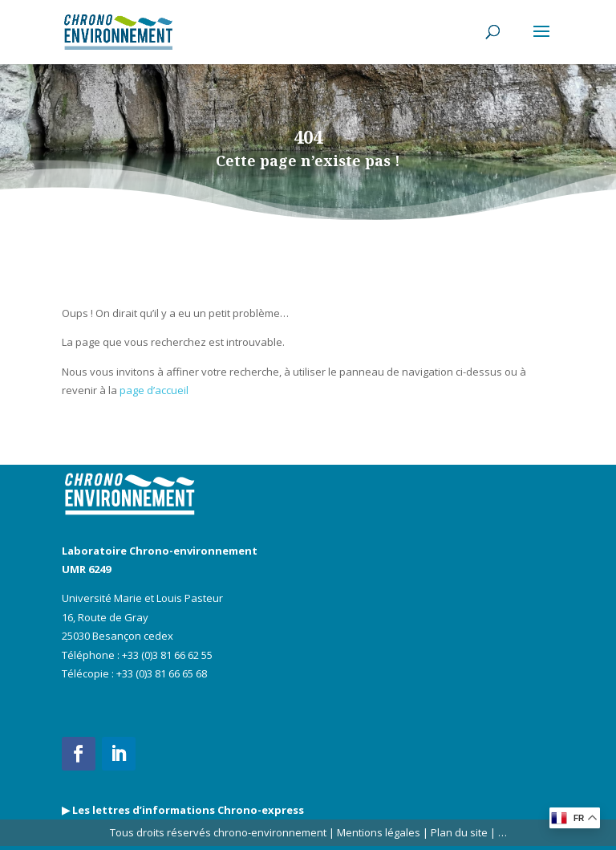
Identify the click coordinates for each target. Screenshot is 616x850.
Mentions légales (379, 832)
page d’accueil (154, 390)
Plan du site (458, 832)
